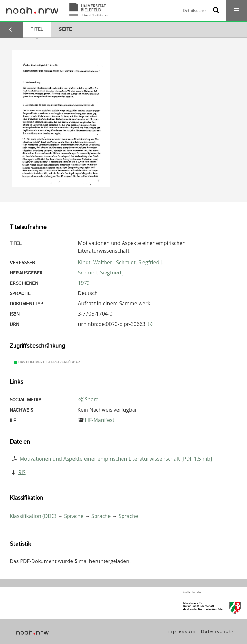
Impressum (181, 631)
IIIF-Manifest (100, 420)
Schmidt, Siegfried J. (140, 262)
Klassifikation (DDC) (33, 516)
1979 (84, 283)
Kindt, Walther (95, 262)
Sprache (74, 516)
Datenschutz (218, 631)
